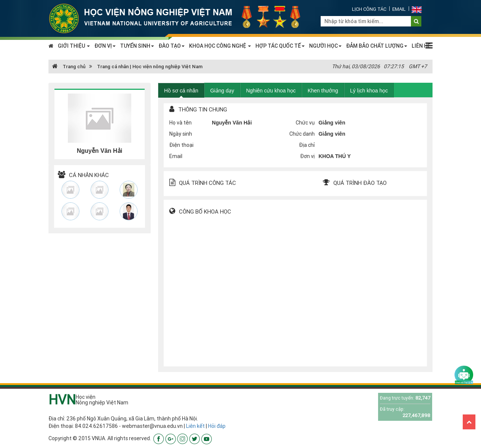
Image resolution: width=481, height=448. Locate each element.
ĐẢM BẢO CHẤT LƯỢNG (377, 46)
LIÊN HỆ (421, 46)
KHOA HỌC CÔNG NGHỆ (220, 46)
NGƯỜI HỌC (325, 46)
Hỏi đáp (217, 426)
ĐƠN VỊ (105, 46)
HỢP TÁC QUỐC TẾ (280, 46)
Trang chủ (69, 67)
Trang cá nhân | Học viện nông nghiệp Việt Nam (150, 67)
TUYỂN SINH (137, 46)
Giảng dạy (222, 91)
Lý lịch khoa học (369, 91)
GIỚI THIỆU (74, 46)
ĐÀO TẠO (172, 46)
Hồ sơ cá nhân (181, 91)
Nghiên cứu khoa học (271, 91)
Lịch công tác (369, 9)
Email (399, 9)
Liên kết (195, 426)
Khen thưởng (323, 91)
